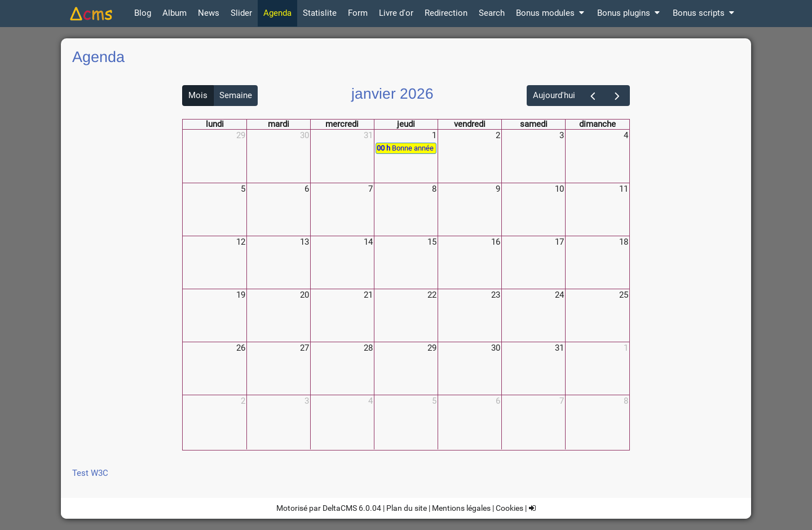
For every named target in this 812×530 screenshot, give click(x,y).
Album (175, 13)
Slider (241, 13)
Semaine (236, 95)
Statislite (320, 13)
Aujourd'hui (554, 95)
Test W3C (90, 473)
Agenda (277, 13)
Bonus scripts (704, 13)
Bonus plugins (629, 13)
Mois (198, 95)
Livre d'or (396, 13)
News (209, 13)
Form (358, 13)
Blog (143, 13)
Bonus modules (551, 13)
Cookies (509, 508)
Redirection (446, 13)
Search (492, 13)
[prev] (593, 96)
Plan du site (407, 508)
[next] (617, 96)
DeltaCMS (340, 508)
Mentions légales (461, 508)
